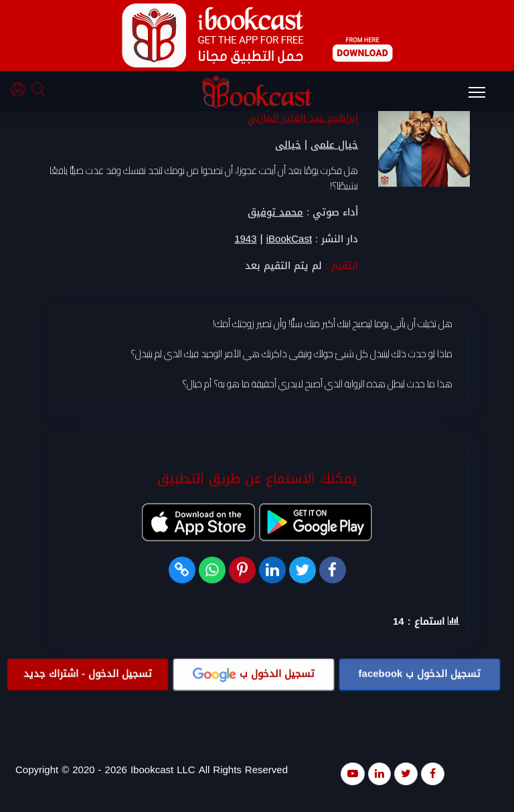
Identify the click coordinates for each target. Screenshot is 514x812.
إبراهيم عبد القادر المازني (303, 118)
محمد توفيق (275, 213)
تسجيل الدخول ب (420, 674)
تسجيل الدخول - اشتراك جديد (88, 674)
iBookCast (289, 240)
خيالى (288, 145)
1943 (245, 240)
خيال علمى (334, 145)
